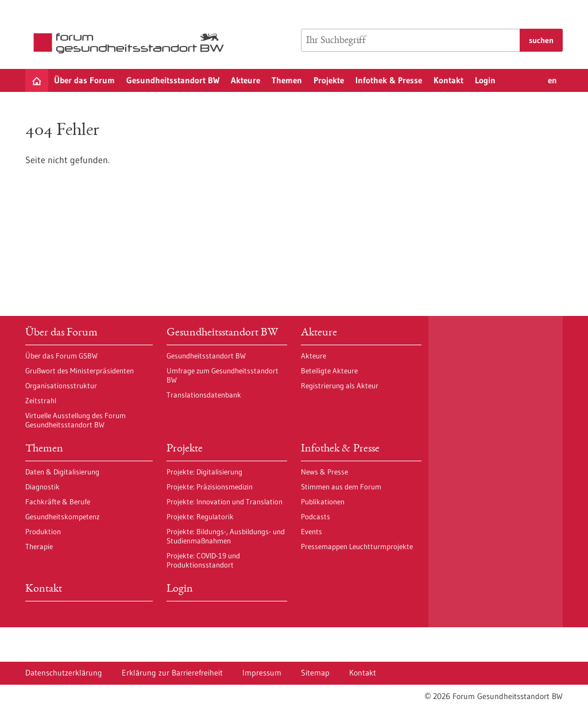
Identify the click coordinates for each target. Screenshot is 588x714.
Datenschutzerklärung (64, 673)
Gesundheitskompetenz (62, 516)
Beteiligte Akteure (329, 370)
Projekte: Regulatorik (200, 516)
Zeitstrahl (41, 400)
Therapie (39, 546)
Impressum (262, 673)
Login (485, 80)
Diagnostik (42, 487)
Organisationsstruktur (61, 385)
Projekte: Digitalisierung (204, 472)
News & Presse (324, 472)
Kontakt (448, 80)
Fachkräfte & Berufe (58, 501)
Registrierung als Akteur (340, 385)
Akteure (245, 80)
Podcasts (316, 516)
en (552, 80)
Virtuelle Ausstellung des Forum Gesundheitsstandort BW (76, 420)
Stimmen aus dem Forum (341, 487)
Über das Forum (84, 80)
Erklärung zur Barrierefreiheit (172, 673)
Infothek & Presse (389, 80)
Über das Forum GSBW (61, 356)
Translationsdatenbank (204, 395)
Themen (287, 80)
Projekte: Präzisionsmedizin (210, 487)
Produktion (43, 531)
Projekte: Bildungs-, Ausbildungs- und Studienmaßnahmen (226, 536)
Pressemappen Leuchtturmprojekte (357, 546)
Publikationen (323, 501)
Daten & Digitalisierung (62, 472)
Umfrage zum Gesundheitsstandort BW (223, 375)
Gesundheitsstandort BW (173, 80)
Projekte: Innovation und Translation (225, 501)
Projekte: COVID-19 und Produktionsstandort (203, 560)
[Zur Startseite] (131, 43)
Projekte (329, 80)
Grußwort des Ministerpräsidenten (80, 370)
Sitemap (315, 673)
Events (312, 531)
